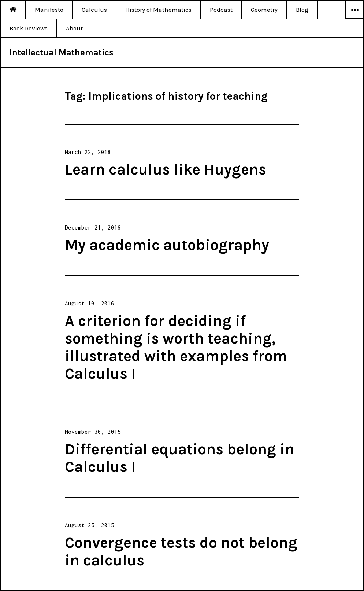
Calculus (94, 10)
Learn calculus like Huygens (166, 169)
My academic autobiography (167, 245)
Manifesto (49, 10)
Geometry (264, 10)
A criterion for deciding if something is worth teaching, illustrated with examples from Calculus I (176, 347)
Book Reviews (29, 28)
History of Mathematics (158, 10)
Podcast (221, 10)
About (74, 28)
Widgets (354, 19)
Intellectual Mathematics (62, 52)
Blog (302, 10)
